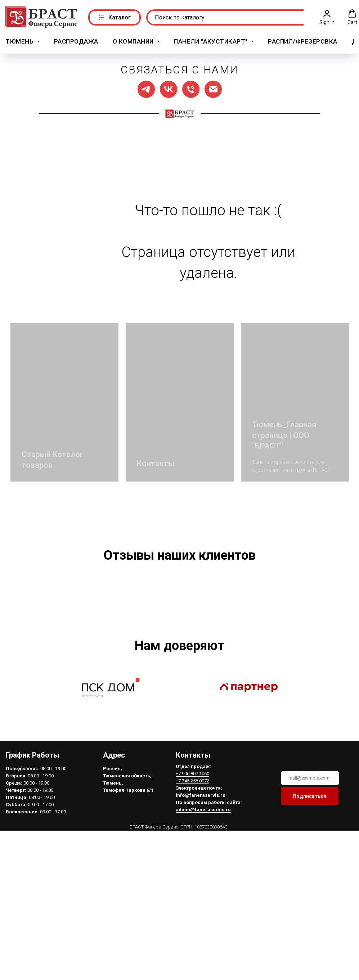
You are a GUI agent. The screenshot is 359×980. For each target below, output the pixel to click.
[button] (327, 17)
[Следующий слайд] (320, 632)
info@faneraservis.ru (201, 882)
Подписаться (309, 882)
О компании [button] (134, 41)
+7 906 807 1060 (192, 860)
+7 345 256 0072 (192, 867)
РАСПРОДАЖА (76, 41)
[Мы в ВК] (169, 88)
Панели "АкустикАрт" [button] (212, 41)
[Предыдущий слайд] (39, 632)
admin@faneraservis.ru (203, 896)
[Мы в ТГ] (146, 88)
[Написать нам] (213, 88)
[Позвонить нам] (191, 88)
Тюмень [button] (20, 41)
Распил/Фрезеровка (303, 41)
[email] (310, 864)
